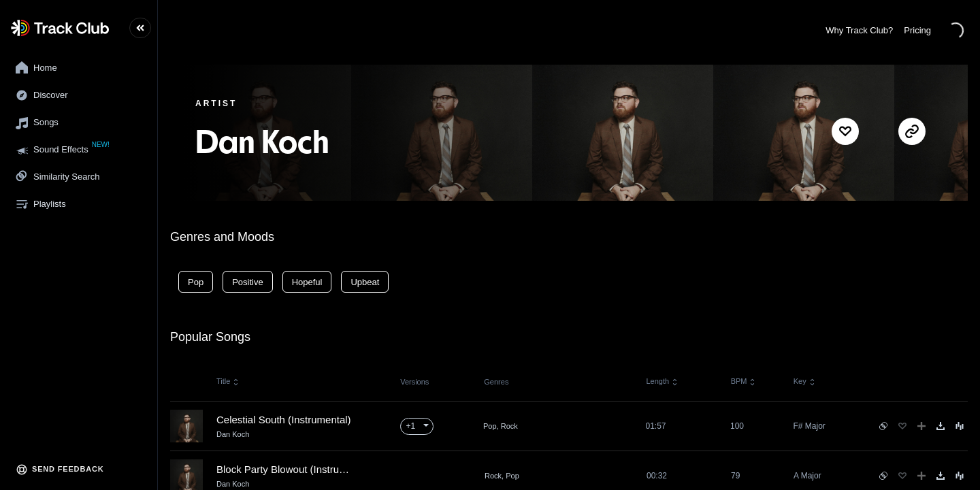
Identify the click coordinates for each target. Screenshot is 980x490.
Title (228, 381)
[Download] (941, 426)
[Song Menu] (960, 426)
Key (805, 381)
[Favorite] (902, 426)
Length (662, 381)
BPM (743, 381)
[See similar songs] (883, 426)
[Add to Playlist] (921, 426)
